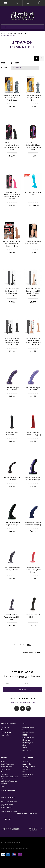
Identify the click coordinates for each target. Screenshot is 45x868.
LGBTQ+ (25, 735)
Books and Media (28, 727)
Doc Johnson (6, 769)
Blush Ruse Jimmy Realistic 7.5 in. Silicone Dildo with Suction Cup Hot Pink (12, 196)
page (3, 63)
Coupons (4, 730)
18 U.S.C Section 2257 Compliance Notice (15, 848)
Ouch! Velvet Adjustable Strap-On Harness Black (33, 243)
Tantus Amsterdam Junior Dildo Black (12, 434)
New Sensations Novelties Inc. (10, 778)
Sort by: (4, 68)
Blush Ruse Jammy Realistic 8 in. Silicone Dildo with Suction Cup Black (12, 146)
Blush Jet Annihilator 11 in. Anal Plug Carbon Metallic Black (12, 98)
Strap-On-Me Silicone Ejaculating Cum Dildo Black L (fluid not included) (12, 292)
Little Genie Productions (9, 781)
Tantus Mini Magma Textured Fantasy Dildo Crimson (33, 570)
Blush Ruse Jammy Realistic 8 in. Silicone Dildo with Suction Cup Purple (33, 146)
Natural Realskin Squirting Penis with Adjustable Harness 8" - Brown (12, 244)
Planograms (26, 740)
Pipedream (5, 774)
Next (17, 63)
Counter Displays (28, 732)
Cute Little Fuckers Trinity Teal (33, 193)
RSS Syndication (28, 774)
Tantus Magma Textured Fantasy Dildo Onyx (12, 569)
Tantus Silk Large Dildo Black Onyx (33, 616)
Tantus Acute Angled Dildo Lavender (33, 389)
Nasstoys (4, 784)
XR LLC (4, 772)
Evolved (4, 786)
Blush (3, 762)
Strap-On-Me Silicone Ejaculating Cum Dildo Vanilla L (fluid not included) (33, 292)
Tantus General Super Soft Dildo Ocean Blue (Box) (33, 524)
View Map (7, 819)
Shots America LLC (7, 767)
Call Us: (9, 812)
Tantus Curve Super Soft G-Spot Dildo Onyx (12, 524)
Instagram (28, 709)
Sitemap (25, 777)
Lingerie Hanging (28, 738)
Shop (10, 33)
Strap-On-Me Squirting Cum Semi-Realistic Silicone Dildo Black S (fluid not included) (12, 342)
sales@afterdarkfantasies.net (27, 813)
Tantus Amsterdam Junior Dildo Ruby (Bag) (33, 434)
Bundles (25, 730)
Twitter (22, 709)
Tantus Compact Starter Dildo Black (12, 479)
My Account (5, 727)
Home (3, 33)
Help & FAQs (5, 735)
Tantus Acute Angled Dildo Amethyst (12, 389)
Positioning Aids (28, 743)
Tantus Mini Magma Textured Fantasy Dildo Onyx (12, 617)
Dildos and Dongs (21, 33)
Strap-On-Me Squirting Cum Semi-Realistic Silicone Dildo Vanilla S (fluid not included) (33, 342)
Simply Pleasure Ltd (8, 764)
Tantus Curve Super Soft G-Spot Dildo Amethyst (33, 479)
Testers (25, 748)
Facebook (17, 709)
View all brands (9, 790)
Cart (39, 3)
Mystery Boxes (27, 750)
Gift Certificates (6, 732)
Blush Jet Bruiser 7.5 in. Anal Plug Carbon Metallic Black (33, 98)
